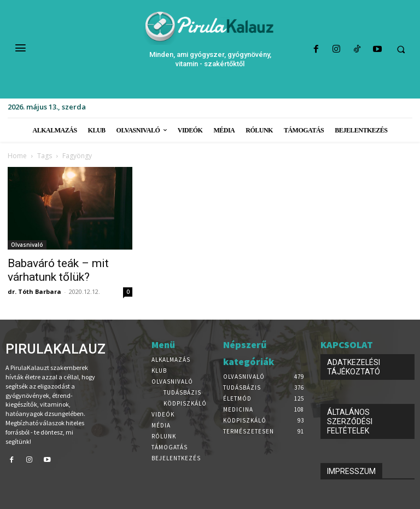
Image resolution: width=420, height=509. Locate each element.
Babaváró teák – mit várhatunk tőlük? (58, 270)
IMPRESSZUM (351, 471)
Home (17, 156)
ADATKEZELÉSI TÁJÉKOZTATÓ (354, 367)
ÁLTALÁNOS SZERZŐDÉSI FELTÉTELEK (350, 421)
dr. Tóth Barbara (34, 291)
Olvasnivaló (27, 245)
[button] (401, 50)
